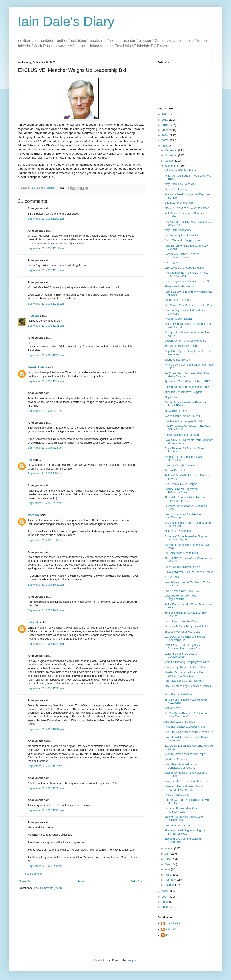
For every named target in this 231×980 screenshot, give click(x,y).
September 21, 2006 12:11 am (46, 248)
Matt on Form (172, 708)
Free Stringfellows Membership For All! (187, 281)
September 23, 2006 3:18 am (45, 866)
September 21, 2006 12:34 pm (46, 688)
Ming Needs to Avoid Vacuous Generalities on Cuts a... (182, 766)
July (168, 854)
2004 (165, 897)
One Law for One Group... (180, 203)
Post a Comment (33, 874)
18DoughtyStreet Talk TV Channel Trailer (189, 572)
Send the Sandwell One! (179, 694)
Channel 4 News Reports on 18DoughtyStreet (181, 491)
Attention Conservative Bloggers (183, 392)
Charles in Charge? (176, 759)
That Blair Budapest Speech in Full (185, 727)
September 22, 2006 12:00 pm (46, 810)
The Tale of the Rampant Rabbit (183, 421)
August (170, 849)
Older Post (137, 882)
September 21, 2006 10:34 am (46, 610)
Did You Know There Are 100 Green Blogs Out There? (186, 715)
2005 (165, 892)
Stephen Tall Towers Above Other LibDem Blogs (184, 818)
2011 (165, 120)
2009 (165, 130)
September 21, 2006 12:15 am (46, 270)
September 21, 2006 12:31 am (46, 304)
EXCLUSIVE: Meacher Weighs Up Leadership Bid (185, 638)
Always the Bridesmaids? (179, 286)
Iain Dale (171, 929)
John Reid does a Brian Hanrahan (184, 681)
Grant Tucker (173, 923)
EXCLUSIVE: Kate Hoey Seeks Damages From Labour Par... (183, 647)
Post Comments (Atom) (48, 888)
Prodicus (33, 316)
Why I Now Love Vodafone (180, 184)
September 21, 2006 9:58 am (45, 540)
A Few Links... (173, 577)
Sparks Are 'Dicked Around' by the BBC (188, 382)
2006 (165, 146)
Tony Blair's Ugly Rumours (180, 465)
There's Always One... (177, 795)
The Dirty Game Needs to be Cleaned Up (189, 732)
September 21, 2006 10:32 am (46, 585)
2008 (165, 135)
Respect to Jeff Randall (178, 319)
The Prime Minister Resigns (181, 484)
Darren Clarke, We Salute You (182, 416)
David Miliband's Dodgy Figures (183, 240)
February (171, 880)
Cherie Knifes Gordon (177, 360)
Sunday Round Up (175, 470)
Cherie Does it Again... (178, 300)
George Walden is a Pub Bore (182, 435)
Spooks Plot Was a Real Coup (182, 632)
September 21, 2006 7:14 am (45, 448)
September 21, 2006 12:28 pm (46, 644)
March (169, 875)
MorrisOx (34, 515)
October (170, 161)
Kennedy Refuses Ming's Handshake (186, 627)
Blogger (131, 960)
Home (82, 882)
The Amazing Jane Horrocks (181, 235)
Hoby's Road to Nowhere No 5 (182, 567)
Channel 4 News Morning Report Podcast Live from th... (184, 788)
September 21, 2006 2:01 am (45, 411)
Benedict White (37, 367)
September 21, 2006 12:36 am (46, 355)
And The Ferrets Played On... (182, 346)
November (172, 155)
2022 (165, 114)
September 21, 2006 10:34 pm (46, 729)
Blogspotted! (172, 397)
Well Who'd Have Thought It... (182, 591)
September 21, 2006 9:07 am (45, 503)
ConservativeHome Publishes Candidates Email (182, 256)
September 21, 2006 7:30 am (45, 474)
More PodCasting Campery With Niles (187, 662)
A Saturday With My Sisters (180, 171)
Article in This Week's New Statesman (187, 208)
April (168, 869)
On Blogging (172, 262)
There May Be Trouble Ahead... (183, 621)
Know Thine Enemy (176, 411)
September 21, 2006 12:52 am (46, 381)
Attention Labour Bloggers (180, 722)
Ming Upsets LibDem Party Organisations (180, 598)
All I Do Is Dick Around (178, 531)
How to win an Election (178, 825)
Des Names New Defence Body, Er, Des (188, 305)
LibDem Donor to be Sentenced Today (187, 387)
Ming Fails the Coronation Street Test (186, 781)
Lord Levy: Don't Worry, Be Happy (184, 268)
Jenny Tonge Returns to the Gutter (185, 667)
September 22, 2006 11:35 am (46, 788)
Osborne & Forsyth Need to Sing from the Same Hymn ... (187, 538)
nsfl (30, 460)
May (168, 864)
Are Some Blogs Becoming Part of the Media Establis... (187, 375)
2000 (165, 907)
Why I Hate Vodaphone (178, 230)
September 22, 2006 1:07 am (45, 766)
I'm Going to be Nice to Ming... (182, 553)
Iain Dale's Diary (66, 21)
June (168, 859)
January (170, 885)
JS (167, 935)
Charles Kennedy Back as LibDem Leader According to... (185, 674)
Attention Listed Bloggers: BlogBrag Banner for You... (185, 832)
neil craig (34, 623)
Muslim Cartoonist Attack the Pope (185, 754)
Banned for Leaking (176, 189)
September (172, 166)
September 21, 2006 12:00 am (46, 219)
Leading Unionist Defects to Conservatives (181, 655)
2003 (165, 902)
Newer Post (26, 882)
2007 (165, 141)
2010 (165, 125)
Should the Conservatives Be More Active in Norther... (185, 499)
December (172, 150)
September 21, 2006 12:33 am (46, 326)
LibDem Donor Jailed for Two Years (185, 341)
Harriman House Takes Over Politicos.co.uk (181, 810)
